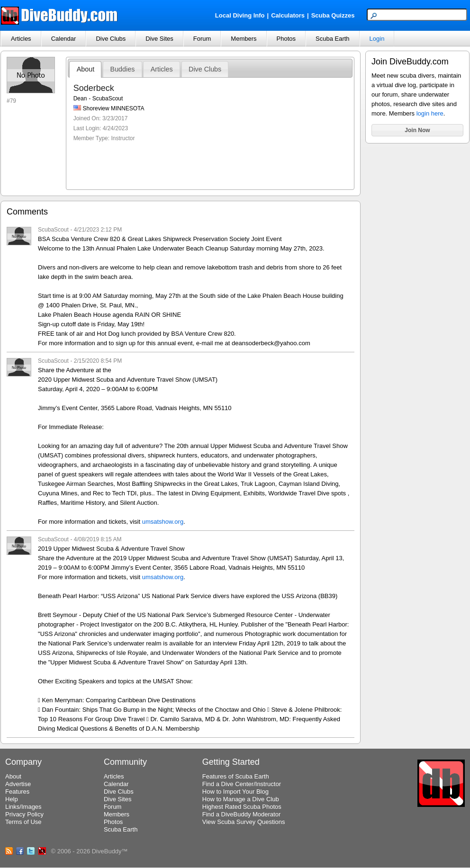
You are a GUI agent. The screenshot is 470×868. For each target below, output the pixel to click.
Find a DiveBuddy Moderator (241, 814)
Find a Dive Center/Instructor (242, 784)
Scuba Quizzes (333, 15)
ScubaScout (53, 230)
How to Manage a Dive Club (241, 799)
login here (430, 113)
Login (377, 39)
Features (17, 792)
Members (244, 39)
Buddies (123, 69)
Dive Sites (159, 39)
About (86, 69)
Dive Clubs (111, 39)
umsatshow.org (163, 522)
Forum (202, 39)
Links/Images (23, 807)
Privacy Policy (24, 814)
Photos (286, 39)
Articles (21, 39)
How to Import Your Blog (235, 792)
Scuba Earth (333, 39)
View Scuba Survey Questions (244, 822)
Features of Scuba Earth (236, 776)
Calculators (288, 15)
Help (12, 799)
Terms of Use (23, 822)
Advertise (18, 784)
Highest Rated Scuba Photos (242, 807)
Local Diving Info (240, 15)
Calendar (64, 39)
